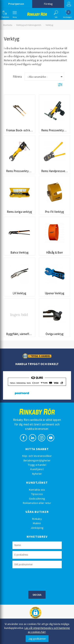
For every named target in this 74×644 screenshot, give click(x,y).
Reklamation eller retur (37, 503)
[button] (4, 14)
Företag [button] (48, 4)
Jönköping (37, 528)
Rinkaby (37, 519)
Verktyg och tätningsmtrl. (29, 25)
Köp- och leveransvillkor (37, 456)
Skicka (37, 595)
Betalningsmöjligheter (37, 460)
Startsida (8, 25)
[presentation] (42, 579)
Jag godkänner (37, 639)
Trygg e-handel (37, 465)
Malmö (37, 523)
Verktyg (49, 25)
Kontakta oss (37, 490)
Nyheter (37, 474)
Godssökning (37, 499)
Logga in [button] (69, 4)
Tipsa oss (37, 494)
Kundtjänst (37, 469)
